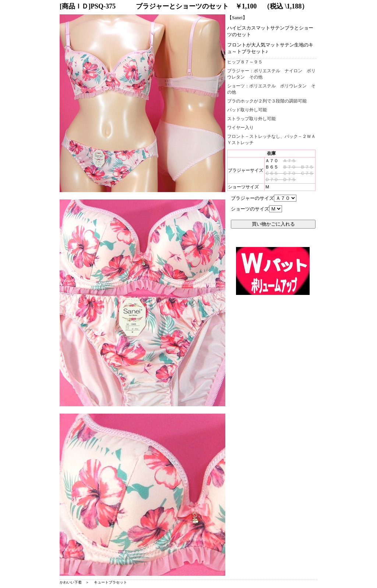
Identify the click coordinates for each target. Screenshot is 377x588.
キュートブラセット (110, 582)
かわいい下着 (71, 582)
